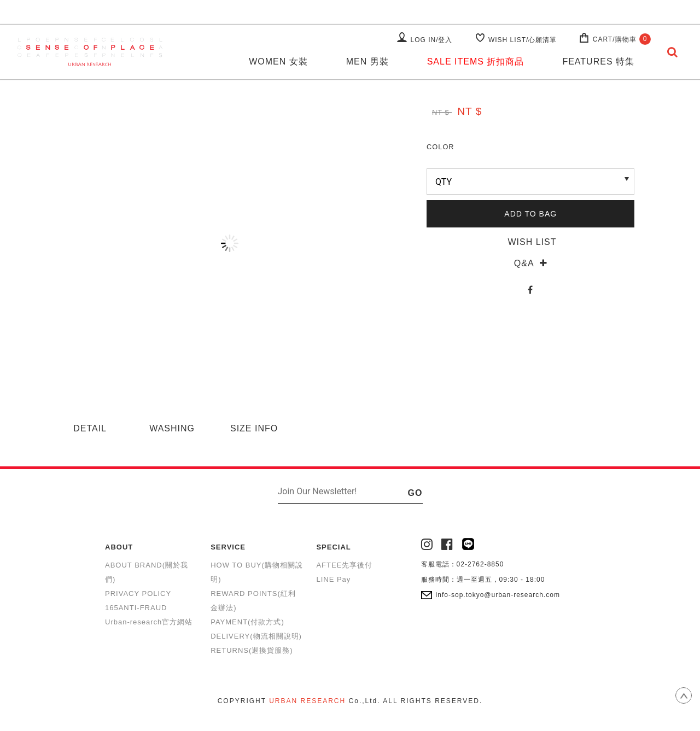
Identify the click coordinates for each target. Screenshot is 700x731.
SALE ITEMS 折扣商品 (476, 62)
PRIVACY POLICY (138, 593)
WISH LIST (530, 242)
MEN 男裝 (367, 62)
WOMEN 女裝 (278, 62)
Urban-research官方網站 (149, 622)
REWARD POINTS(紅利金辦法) (253, 601)
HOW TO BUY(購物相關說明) (257, 572)
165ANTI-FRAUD (136, 608)
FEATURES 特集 (598, 62)
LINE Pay (333, 579)
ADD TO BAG (530, 214)
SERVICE (228, 547)
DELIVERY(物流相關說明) (256, 636)
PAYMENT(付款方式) (247, 622)
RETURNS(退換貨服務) (252, 650)
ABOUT (119, 547)
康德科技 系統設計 (350, 714)
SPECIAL (333, 547)
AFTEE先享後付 (344, 565)
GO (415, 493)
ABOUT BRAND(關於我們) (147, 572)
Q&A (531, 263)
